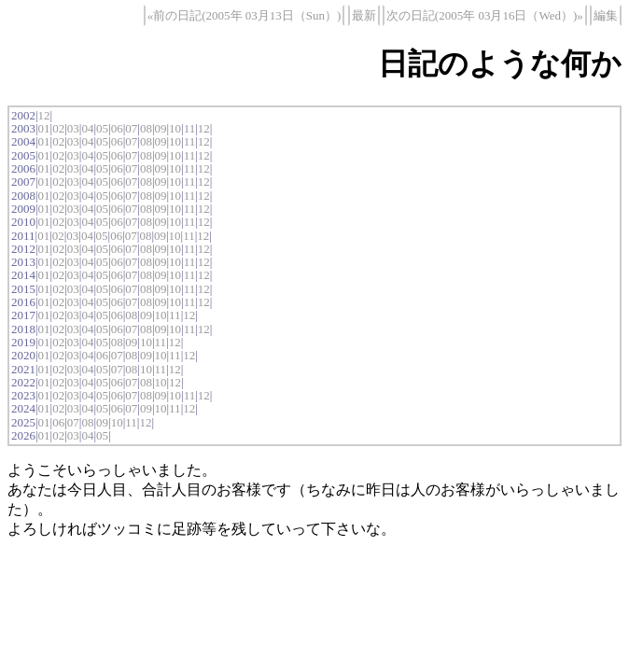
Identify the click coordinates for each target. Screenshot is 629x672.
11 (190, 128)
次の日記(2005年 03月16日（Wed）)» (485, 15)
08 (146, 128)
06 (117, 128)
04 (87, 128)
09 (160, 128)
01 (44, 128)
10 (175, 128)
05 (102, 128)
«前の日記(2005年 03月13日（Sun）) (245, 15)
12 (44, 115)
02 (58, 128)
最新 (364, 15)
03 (73, 128)
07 (131, 128)
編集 (606, 15)
